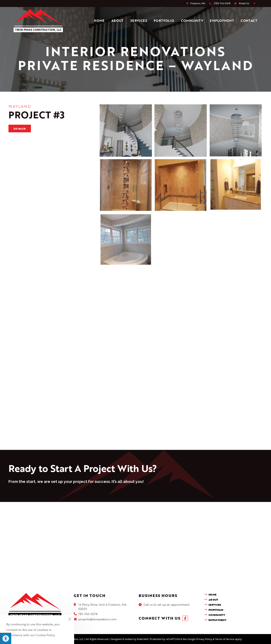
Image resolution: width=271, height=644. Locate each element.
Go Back (20, 129)
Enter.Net (142, 639)
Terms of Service (225, 639)
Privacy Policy (204, 639)
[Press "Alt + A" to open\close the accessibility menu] (6, 638)
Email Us (244, 3)
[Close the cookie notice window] (70, 620)
